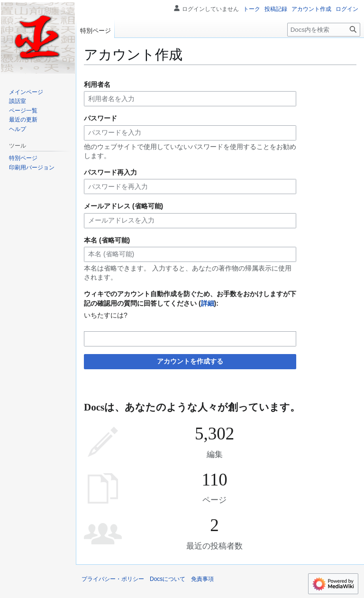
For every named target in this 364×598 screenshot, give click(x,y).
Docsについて (168, 579)
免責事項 (202, 579)
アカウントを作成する (190, 361)
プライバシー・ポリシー (113, 579)
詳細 (208, 303)
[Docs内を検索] (324, 30)
